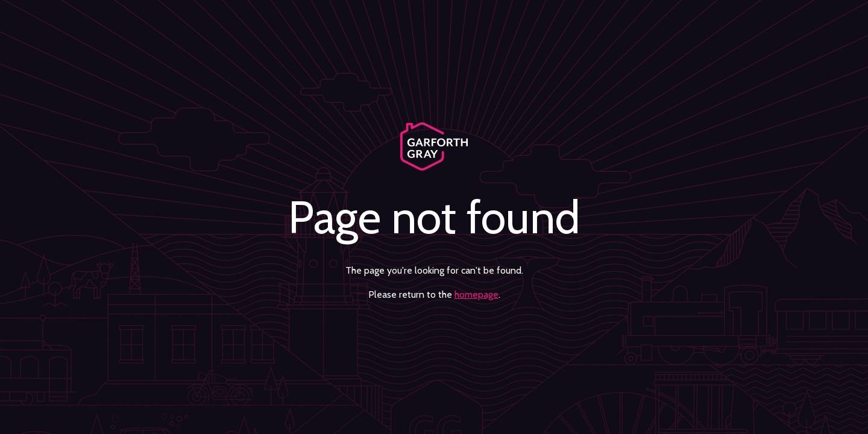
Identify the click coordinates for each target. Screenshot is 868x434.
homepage (476, 294)
